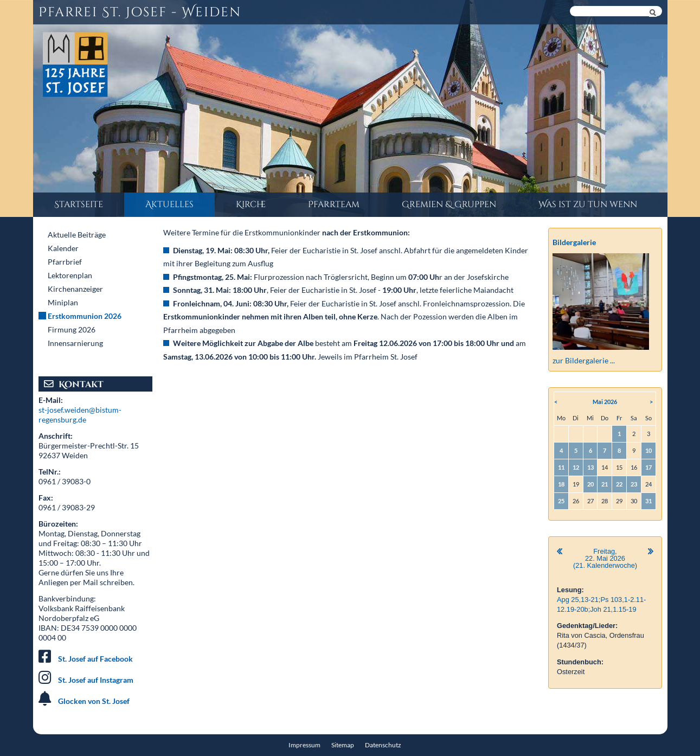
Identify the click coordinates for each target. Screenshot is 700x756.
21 (605, 484)
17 (648, 467)
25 (561, 501)
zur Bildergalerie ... (584, 360)
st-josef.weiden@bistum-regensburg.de (80, 415)
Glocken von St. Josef (94, 701)
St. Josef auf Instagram (96, 680)
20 (590, 484)
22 (619, 484)
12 (576, 467)
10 (648, 450)
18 (561, 484)
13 (590, 467)
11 (561, 467)
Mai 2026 (605, 402)
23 (634, 484)
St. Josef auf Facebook (95, 659)
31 (648, 501)
